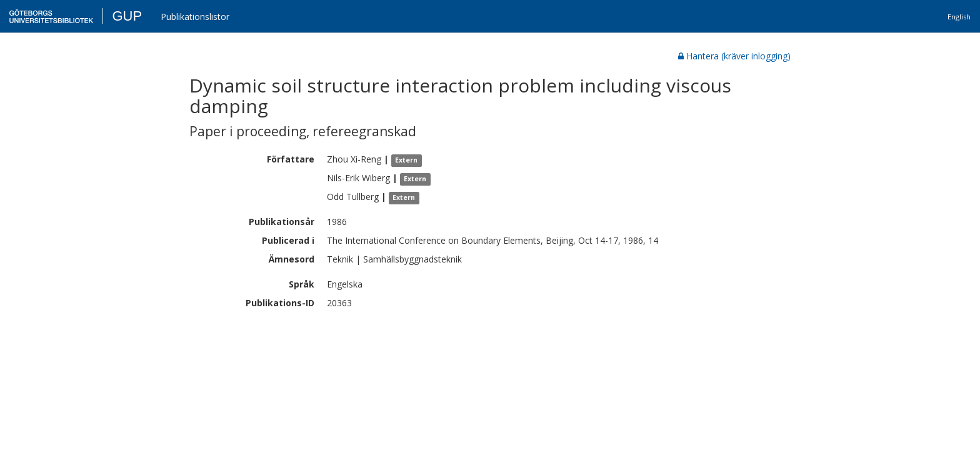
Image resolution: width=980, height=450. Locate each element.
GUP (127, 16)
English (959, 17)
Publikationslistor (195, 17)
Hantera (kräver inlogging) (734, 56)
